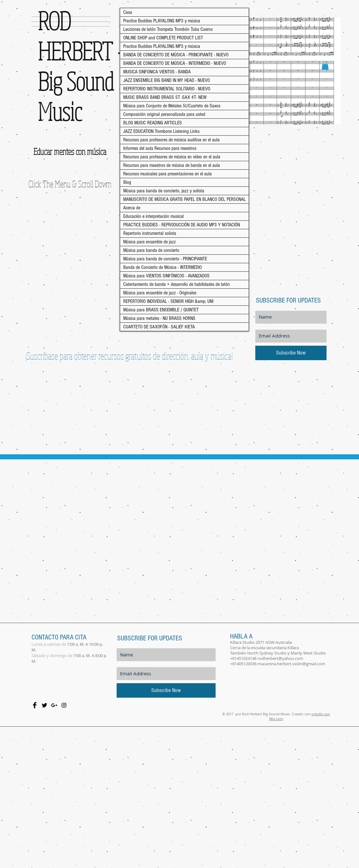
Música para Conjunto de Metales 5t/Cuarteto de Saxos (172, 106)
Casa (128, 12)
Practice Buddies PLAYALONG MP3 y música (162, 21)
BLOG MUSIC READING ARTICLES (153, 123)
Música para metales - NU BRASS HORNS (159, 318)
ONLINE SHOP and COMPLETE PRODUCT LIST (163, 38)
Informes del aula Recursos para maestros (160, 148)
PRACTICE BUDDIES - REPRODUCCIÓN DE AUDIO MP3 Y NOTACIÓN (182, 225)
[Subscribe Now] (291, 353)
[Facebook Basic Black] (35, 705)
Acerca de (132, 208)
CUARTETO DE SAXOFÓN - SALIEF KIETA (159, 327)
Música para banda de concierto (151, 250)
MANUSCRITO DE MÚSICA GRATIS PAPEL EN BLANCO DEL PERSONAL (185, 199)
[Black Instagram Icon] (64, 705)
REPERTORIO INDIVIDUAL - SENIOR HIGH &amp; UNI (168, 301)
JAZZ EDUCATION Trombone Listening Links (161, 131)
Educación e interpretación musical (153, 216)
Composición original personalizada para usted (164, 114)
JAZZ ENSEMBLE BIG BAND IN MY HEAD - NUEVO (167, 80)
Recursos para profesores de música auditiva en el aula (171, 140)
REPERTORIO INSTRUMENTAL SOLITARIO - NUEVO (167, 89)
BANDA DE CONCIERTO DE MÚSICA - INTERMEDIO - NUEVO (175, 63)
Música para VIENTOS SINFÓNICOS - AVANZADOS (166, 276)
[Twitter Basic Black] (44, 705)
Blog (127, 182)
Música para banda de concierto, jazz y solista (164, 191)
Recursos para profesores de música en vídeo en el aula (172, 157)
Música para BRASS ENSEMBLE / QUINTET (161, 310)
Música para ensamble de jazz (150, 242)
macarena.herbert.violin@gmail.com (291, 664)
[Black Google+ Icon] (54, 705)
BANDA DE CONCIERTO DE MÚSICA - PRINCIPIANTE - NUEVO (176, 55)
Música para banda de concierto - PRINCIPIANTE (165, 259)
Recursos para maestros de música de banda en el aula (172, 165)
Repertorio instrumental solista (150, 233)
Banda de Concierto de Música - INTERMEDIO (162, 267)
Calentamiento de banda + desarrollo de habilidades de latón (177, 284)
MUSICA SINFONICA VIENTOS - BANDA (157, 72)
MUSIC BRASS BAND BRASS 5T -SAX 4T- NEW (165, 97)
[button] (325, 65)
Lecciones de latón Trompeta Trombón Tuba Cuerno (168, 29)
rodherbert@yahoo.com (280, 658)
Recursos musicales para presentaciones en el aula (168, 174)
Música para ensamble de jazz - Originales (160, 293)
